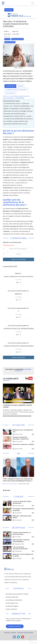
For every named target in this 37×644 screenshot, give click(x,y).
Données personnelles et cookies (18, 594)
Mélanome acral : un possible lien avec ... (23, 431)
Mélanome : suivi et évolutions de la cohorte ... (23, 555)
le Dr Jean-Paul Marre (11, 484)
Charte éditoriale (13, 597)
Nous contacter (12, 609)
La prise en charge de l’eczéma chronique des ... (22, 502)
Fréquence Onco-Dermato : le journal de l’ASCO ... (22, 533)
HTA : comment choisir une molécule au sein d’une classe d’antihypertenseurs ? (18, 480)
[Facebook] (14, 637)
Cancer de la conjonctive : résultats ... (23, 445)
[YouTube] (23, 637)
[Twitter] (18, 637)
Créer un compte (15, 626)
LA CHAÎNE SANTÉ (11, 379)
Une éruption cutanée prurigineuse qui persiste (23, 509)
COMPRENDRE (10, 86)
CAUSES (20, 86)
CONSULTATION (11, 90)
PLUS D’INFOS (10, 93)
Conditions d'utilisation (15, 600)
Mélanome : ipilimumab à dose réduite (22, 517)
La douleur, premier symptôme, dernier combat (17, 406)
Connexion (9, 10)
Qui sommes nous (13, 603)
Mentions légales (13, 606)
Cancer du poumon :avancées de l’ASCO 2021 (20, 548)
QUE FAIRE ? (23, 90)
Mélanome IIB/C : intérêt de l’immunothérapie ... (21, 541)
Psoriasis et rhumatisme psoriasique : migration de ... (21, 438)
